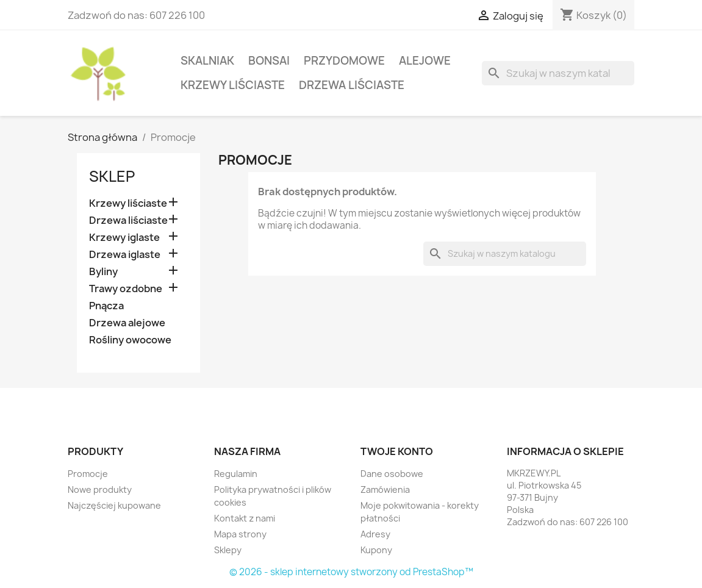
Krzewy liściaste (233, 85)
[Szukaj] (558, 73)
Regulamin (236, 474)
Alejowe (425, 61)
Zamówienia (385, 489)
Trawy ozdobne (126, 289)
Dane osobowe (392, 474)
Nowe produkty (100, 489)
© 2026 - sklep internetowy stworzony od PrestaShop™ (351, 572)
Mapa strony (240, 534)
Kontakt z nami (245, 518)
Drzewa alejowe (127, 323)
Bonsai (269, 61)
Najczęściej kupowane (114, 505)
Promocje (88, 474)
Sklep (112, 176)
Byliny (103, 272)
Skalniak (207, 61)
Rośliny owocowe (130, 340)
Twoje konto (397, 451)
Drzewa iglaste (125, 255)
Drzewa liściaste (352, 85)
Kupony (376, 550)
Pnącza (106, 306)
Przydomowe (344, 61)
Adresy (375, 534)
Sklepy (228, 550)
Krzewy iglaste (124, 238)
